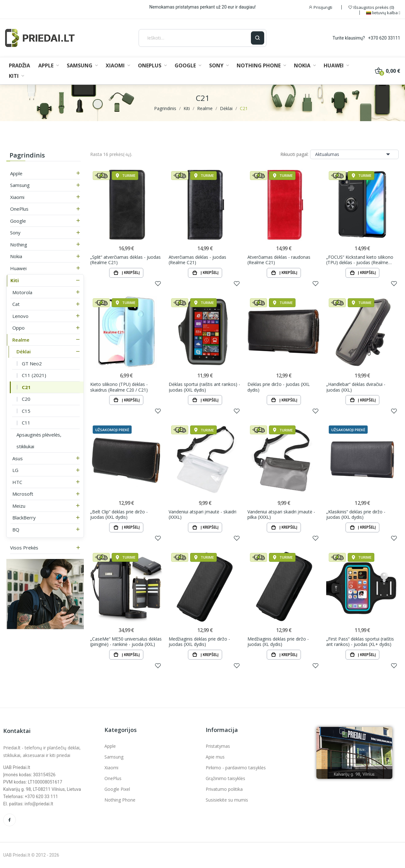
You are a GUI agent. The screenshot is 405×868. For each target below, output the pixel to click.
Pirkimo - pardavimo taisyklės (236, 768)
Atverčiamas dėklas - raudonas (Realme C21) (279, 260)
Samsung (20, 185)
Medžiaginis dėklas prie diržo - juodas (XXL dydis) (199, 642)
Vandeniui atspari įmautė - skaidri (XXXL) (202, 515)
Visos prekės (24, 548)
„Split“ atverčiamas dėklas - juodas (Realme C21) (125, 260)
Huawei (18, 268)
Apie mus (215, 757)
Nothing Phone (120, 800)
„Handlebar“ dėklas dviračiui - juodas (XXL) (356, 387)
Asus (18, 458)
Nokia (16, 256)
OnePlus (19, 209)
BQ (16, 530)
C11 (26, 423)
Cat (16, 304)
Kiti (15, 280)
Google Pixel (117, 789)
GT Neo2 (32, 363)
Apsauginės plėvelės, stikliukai (39, 441)
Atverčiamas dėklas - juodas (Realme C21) (197, 260)
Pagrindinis (27, 155)
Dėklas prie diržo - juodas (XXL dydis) (279, 387)
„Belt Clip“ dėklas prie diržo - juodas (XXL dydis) (119, 515)
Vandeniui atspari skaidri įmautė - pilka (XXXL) (281, 515)
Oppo (19, 328)
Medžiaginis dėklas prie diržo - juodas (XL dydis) (278, 642)
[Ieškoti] (195, 38)
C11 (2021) (34, 375)
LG (15, 470)
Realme (21, 340)
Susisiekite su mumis (227, 800)
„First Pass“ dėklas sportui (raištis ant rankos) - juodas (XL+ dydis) (360, 642)
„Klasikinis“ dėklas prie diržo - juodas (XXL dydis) (356, 515)
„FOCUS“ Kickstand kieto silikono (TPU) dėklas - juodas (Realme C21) (360, 260)
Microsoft (23, 494)
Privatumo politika (224, 789)
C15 (26, 411)
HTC (17, 482)
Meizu (19, 506)
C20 (26, 399)
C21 (26, 387)
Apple (16, 173)
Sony (15, 232)
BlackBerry (24, 518)
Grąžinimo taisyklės (225, 778)
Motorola (22, 292)
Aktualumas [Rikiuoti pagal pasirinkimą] (354, 154)
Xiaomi (17, 197)
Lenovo (20, 316)
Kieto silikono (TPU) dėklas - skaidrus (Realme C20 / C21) (119, 387)
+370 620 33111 (384, 38)
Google (18, 221)
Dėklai (24, 351)
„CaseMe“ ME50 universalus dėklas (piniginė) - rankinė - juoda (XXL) (126, 642)
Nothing (19, 245)
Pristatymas (218, 746)
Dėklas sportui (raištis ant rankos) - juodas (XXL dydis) (204, 387)
